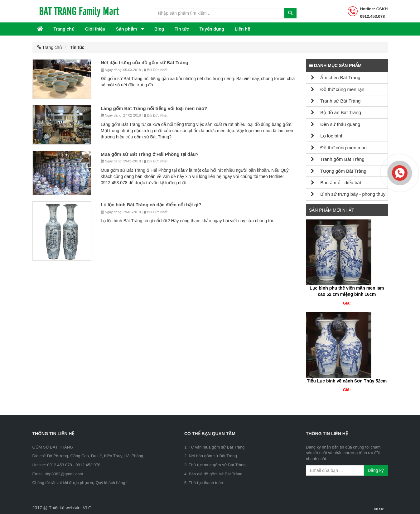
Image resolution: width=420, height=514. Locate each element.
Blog (159, 29)
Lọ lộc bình (327, 136)
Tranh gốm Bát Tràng (338, 159)
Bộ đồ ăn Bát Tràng (336, 112)
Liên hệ (242, 29)
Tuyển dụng (212, 29)
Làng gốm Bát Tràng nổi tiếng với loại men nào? (154, 108)
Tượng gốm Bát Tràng (339, 171)
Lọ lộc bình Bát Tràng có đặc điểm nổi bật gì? (151, 205)
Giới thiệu (95, 29)
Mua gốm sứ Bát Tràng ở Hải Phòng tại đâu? (150, 154)
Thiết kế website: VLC (70, 508)
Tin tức (182, 29)
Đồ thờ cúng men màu (339, 148)
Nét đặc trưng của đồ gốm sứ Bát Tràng (145, 62)
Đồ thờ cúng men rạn (338, 89)
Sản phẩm (127, 29)
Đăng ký (376, 470)
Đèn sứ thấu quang (336, 124)
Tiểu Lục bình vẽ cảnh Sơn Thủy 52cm (347, 381)
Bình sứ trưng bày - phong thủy (348, 194)
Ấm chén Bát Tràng (336, 77)
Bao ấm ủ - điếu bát (336, 183)
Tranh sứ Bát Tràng (336, 101)
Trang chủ (64, 29)
